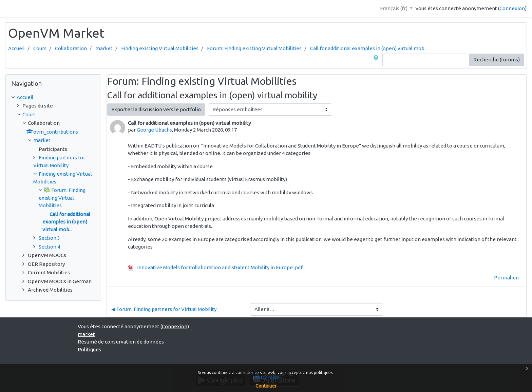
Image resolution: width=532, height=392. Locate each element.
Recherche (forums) (497, 60)
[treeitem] (53, 97)
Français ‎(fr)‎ (394, 8)
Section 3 (49, 238)
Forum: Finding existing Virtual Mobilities (254, 48)
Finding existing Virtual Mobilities (160, 48)
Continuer (266, 386)
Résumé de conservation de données (121, 342)
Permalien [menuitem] (506, 278)
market (104, 48)
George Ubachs (154, 130)
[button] (377, 60)
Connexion (512, 8)
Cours (40, 48)
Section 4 (49, 247)
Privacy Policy (266, 377)
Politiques (89, 349)
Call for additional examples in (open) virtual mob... (369, 48)
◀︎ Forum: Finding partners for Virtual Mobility (164, 309)
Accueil (16, 48)
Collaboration (71, 48)
